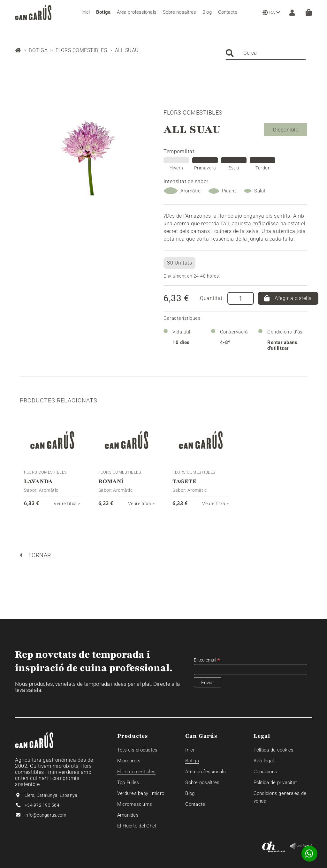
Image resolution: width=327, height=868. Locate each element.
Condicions (266, 772)
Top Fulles (128, 782)
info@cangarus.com (45, 815)
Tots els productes (137, 750)
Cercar (230, 53)
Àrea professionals (205, 772)
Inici (190, 750)
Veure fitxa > (67, 504)
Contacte (195, 804)
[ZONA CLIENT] (291, 12)
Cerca (250, 53)
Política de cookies (274, 750)
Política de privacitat (275, 782)
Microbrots (129, 761)
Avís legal (264, 761)
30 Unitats (179, 263)
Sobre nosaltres (202, 782)
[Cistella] (309, 12)
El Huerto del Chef (137, 826)
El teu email (207, 660)
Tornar (35, 555)
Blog (190, 793)
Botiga (38, 50)
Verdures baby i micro (141, 793)
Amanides (128, 815)
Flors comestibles (81, 50)
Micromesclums (135, 804)
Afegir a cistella (288, 298)
